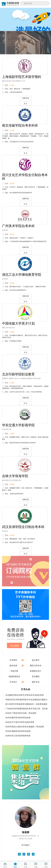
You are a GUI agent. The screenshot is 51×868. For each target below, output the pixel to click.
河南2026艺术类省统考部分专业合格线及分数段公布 (26, 700)
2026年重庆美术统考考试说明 (18, 718)
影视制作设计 (36, 671)
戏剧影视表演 (14, 676)
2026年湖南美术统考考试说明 (18, 731)
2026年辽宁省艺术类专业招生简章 (20, 722)
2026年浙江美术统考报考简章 (18, 736)
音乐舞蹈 (36, 676)
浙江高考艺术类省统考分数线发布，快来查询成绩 (26, 704)
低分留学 (36, 660)
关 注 (26, 104)
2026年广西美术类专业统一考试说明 (21, 713)
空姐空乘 (14, 671)
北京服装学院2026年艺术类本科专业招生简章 (25, 695)
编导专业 (36, 682)
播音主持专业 (36, 666)
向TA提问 (26, 845)
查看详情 (26, 98)
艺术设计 (17, 681)
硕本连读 (17, 665)
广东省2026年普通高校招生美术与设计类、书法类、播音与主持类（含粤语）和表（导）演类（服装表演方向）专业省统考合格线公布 (26, 709)
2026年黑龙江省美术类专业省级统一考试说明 (25, 727)
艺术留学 (17, 660)
